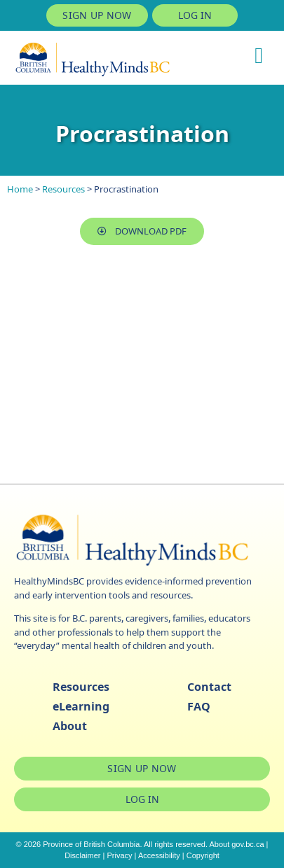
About (70, 726)
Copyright (203, 855)
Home (20, 189)
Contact (209, 687)
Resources (63, 189)
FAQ (199, 706)
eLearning (81, 706)
